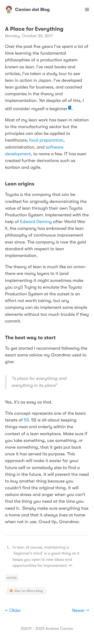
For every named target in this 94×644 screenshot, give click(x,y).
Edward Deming (36, 222)
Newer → (81, 611)
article (12, 578)
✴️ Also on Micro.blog (26, 591)
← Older (13, 611)
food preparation (46, 140)
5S (26, 420)
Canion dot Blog (27, 9)
